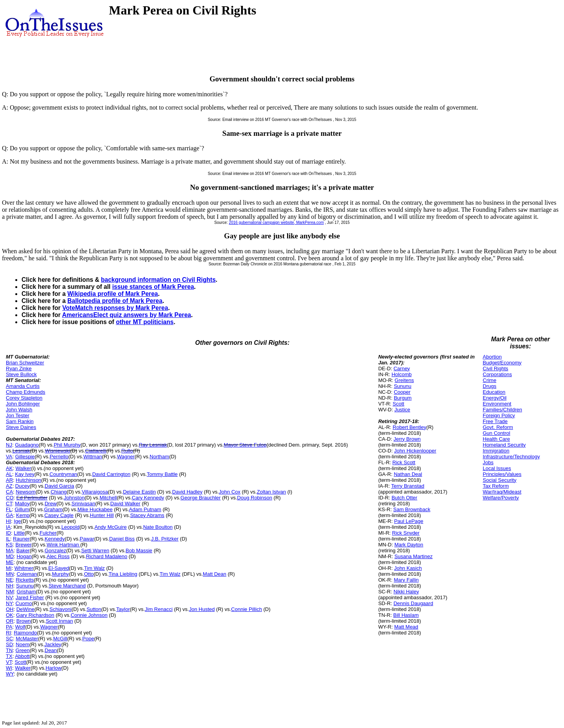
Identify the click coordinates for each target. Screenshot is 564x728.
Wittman (93, 457)
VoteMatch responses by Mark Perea (115, 308)
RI (8, 633)
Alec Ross (58, 556)
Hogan (24, 556)
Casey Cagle (59, 515)
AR (9, 480)
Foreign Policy (499, 415)
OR (10, 621)
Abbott (22, 656)
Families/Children (503, 410)
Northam (159, 457)
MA (10, 551)
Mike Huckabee (95, 509)
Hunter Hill (102, 515)
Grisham (26, 592)
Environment (497, 404)
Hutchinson (28, 480)
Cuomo (24, 603)
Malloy (22, 504)
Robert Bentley (410, 427)
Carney (402, 369)
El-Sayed (59, 568)
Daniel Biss (122, 539)
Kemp (23, 515)
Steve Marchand (67, 586)
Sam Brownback (412, 509)
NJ (9, 445)
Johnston (74, 498)
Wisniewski (58, 451)
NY (9, 603)
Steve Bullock (21, 374)
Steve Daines (21, 427)
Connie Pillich (247, 609)
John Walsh (19, 410)
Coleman (27, 574)
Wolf (20, 627)
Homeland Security (504, 445)
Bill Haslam (406, 615)
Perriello (59, 457)
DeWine (25, 609)
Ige (17, 521)
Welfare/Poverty (501, 498)
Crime (490, 380)
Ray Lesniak (153, 445)
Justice (402, 410)
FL (9, 509)
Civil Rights (496, 369)
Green (23, 650)
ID (8, 533)
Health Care (496, 439)
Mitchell (108, 498)
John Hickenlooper (415, 451)
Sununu (25, 586)
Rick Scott (404, 462)
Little (19, 533)
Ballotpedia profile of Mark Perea (115, 301)
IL (8, 539)
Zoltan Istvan (271, 492)
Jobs (488, 462)
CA (9, 492)
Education (494, 392)
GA (10, 515)
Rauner (21, 539)
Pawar (87, 539)
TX (9, 656)
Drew (51, 504)
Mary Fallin (406, 580)
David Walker (126, 504)
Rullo (127, 451)
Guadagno (27, 445)
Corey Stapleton (24, 398)
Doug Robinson (255, 498)
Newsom (26, 492)
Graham (53, 509)
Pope (88, 639)
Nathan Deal (408, 474)
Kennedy (55, 539)
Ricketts (25, 580)
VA (9, 457)
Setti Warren (95, 551)
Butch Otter (405, 498)
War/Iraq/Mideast (502, 492)
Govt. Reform (498, 427)
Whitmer (24, 568)
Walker (23, 468)
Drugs (490, 386)
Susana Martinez (414, 556)
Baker (23, 551)
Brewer (24, 545)
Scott (20, 662)
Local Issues (497, 468)
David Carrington (111, 474)
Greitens (404, 380)
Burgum (403, 398)
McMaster (27, 639)
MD (10, 556)
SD (9, 644)
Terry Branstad (408, 486)
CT (9, 504)
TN (9, 650)
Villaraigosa (95, 492)
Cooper (402, 392)
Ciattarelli (96, 451)
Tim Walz (94, 568)
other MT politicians (145, 322)
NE (9, 580)
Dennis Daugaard (413, 603)
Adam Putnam (145, 509)
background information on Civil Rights (158, 280)
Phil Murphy (67, 445)
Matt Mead (406, 627)
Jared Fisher (30, 597)
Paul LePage (409, 521)
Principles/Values (502, 474)
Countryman (63, 474)
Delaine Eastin (139, 492)
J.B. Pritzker (165, 539)
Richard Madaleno (107, 556)
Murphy (61, 574)
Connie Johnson (89, 615)
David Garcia (59, 486)
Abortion (492, 357)
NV (9, 597)
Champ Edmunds (25, 392)
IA (8, 527)
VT (9, 662)
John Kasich (408, 568)
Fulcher (48, 533)
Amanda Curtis (23, 386)
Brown (24, 621)
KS (9, 545)
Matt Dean (215, 574)
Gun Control (497, 433)
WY (10, 674)
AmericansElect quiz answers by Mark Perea (126, 315)
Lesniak (21, 451)
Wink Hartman (63, 545)
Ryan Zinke (19, 369)
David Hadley (187, 492)
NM (10, 592)
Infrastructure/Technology (512, 457)
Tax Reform (496, 486)
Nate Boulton (158, 527)
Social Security (500, 480)
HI (8, 521)
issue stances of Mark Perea (153, 287)
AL (9, 474)
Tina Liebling (123, 574)
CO (10, 498)
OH (10, 609)
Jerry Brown (407, 439)
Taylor (123, 609)
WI (9, 668)
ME (10, 562)
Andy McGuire (110, 527)
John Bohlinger (23, 404)
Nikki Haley (406, 592)
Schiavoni (60, 609)
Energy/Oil (495, 398)
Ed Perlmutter (32, 498)
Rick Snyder (406, 533)
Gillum (22, 509)
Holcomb (402, 374)
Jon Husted (202, 609)
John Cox (230, 492)
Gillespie (25, 457)
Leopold (70, 527)
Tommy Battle (162, 474)
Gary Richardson (35, 615)
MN (10, 574)
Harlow (53, 668)
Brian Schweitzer (25, 363)
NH (10, 586)
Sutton (94, 609)
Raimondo (25, 633)
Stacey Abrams (147, 515)
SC (9, 639)
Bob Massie (139, 551)
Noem (23, 644)
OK (10, 615)
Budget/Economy (502, 363)
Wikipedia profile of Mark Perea (113, 294)
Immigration (496, 451)
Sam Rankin (20, 421)
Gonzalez (55, 551)
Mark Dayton (409, 545)
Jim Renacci (159, 609)
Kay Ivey (25, 474)
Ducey (23, 486)
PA (9, 627)
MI (9, 568)
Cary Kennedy (148, 498)
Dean (51, 650)
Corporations (497, 374)
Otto (89, 574)
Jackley (53, 644)
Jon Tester (18, 415)
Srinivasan (84, 504)
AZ (9, 486)
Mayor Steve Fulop (245, 445)
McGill (60, 639)
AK (9, 468)
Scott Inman (59, 621)
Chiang (59, 492)
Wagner (126, 457)
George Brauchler (201, 498)
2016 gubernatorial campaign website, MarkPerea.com (276, 223)
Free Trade (495, 421)
